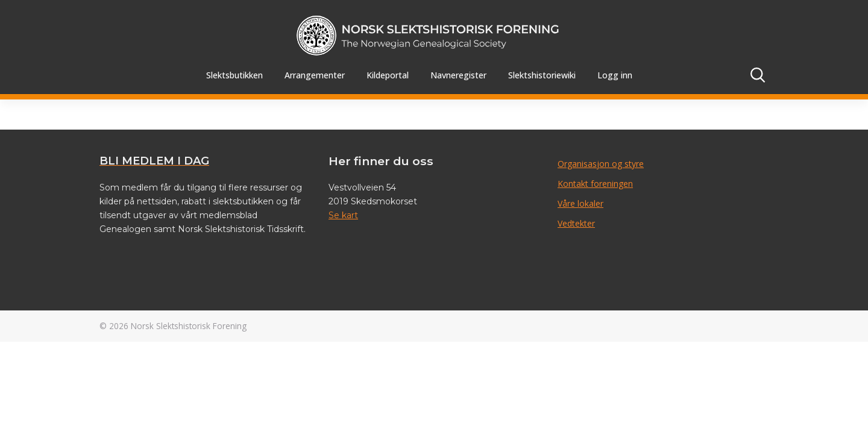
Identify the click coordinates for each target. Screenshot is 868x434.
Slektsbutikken (234, 75)
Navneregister (458, 75)
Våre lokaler (580, 203)
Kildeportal (388, 75)
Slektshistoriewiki (542, 75)
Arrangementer (315, 75)
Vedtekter (576, 223)
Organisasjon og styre (601, 164)
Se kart (343, 215)
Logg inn (615, 75)
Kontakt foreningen (595, 184)
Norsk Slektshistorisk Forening (189, 326)
